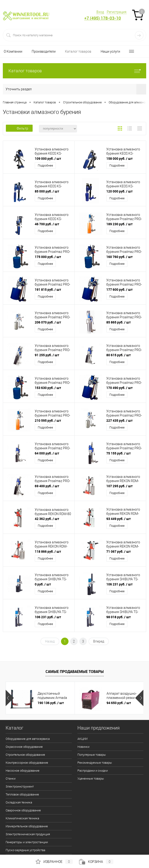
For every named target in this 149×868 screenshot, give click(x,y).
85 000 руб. (47, 191)
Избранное (54, 862)
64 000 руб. (47, 453)
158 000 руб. (119, 158)
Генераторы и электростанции (27, 842)
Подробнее (45, 165)
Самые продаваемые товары (75, 672)
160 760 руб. (119, 257)
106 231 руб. (119, 584)
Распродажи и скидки (93, 771)
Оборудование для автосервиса (28, 739)
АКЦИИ (82, 739)
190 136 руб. (51, 703)
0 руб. (43, 584)
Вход (100, 12)
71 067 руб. (118, 551)
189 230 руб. (119, 224)
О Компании (13, 51)
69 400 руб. (47, 486)
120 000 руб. (119, 191)
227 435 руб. (119, 420)
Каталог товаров (78, 51)
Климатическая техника (22, 818)
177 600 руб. (119, 289)
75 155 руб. (118, 453)
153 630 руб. (48, 388)
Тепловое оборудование (22, 794)
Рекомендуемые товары (95, 763)
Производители (44, 51)
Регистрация (117, 12)
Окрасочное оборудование (24, 747)
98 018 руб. (118, 617)
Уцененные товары (91, 779)
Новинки (83, 747)
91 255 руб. (47, 355)
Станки (11, 779)
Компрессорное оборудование (27, 763)
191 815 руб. (48, 289)
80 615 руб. (118, 355)
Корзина (96, 862)
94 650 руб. (119, 703)
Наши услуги (110, 51)
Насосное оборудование (23, 771)
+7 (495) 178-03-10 (103, 18)
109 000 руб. (48, 158)
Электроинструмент (20, 786)
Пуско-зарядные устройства (25, 850)
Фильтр (19, 128)
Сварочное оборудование (23, 810)
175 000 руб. (48, 257)
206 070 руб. (48, 322)
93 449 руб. (118, 519)
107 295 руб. (119, 486)
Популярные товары (92, 755)
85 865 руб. (118, 322)
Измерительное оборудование (27, 826)
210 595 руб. (48, 420)
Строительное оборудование (25, 755)
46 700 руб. (47, 224)
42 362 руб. (47, 519)
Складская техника (19, 802)
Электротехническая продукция (28, 834)
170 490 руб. (119, 388)
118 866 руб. (48, 551)
